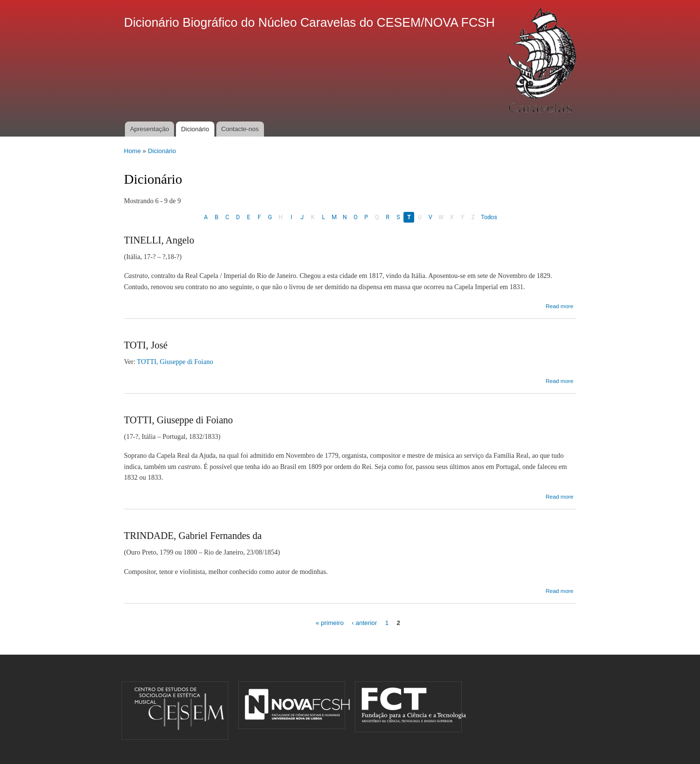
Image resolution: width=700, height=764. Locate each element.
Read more (559, 306)
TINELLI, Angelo (159, 240)
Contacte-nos (240, 129)
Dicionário (195, 129)
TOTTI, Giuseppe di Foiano (175, 362)
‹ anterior (365, 623)
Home (132, 151)
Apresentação (149, 129)
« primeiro (330, 623)
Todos (489, 217)
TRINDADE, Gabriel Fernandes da (193, 536)
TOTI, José (146, 345)
